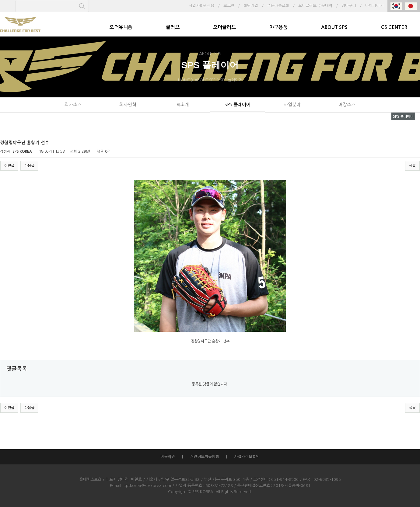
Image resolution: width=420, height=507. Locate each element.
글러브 (173, 27)
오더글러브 (224, 27)
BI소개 (183, 104)
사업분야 (292, 104)
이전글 (9, 166)
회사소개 (73, 104)
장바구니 (349, 6)
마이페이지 (374, 6)
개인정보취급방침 (205, 457)
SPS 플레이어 (238, 104)
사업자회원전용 (201, 6)
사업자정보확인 (247, 457)
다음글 (29, 166)
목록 (412, 166)
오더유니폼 (121, 27)
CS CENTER (394, 27)
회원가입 (251, 6)
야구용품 (278, 27)
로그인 (229, 6)
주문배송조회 (278, 6)
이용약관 (168, 457)
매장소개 (347, 104)
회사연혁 (128, 104)
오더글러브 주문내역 (315, 6)
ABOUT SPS (334, 27)
